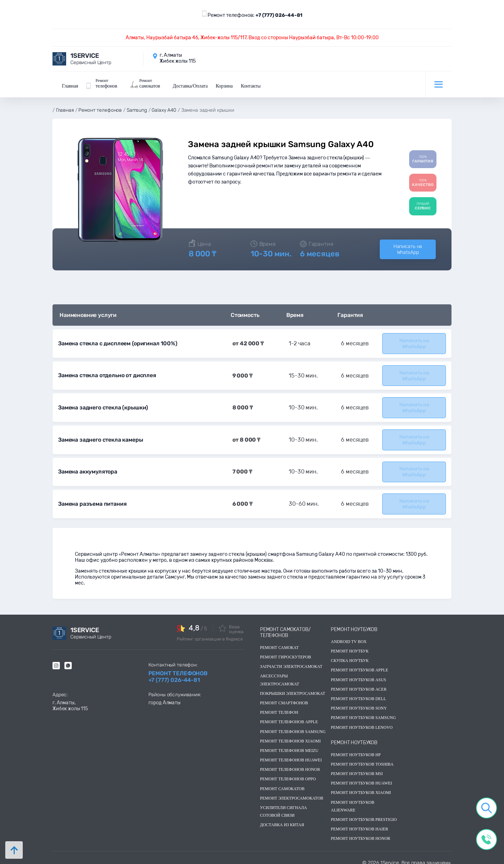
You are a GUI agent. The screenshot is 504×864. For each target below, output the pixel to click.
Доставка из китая (282, 819)
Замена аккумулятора (87, 467)
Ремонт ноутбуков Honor (360, 832)
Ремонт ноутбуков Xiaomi (361, 787)
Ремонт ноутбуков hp (356, 749)
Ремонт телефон (279, 706)
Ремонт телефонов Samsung (293, 725)
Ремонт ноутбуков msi (357, 768)
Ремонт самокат (279, 642)
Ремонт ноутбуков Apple (359, 664)
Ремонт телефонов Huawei (291, 754)
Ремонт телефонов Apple (289, 716)
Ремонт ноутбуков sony (359, 702)
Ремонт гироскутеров (286, 651)
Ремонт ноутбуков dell (358, 693)
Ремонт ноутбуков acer (359, 683)
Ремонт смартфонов (284, 697)
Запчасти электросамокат (291, 661)
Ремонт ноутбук (350, 645)
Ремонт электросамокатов (292, 792)
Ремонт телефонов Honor (290, 763)
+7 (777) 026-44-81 (279, 15)
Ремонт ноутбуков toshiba (362, 758)
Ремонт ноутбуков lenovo (362, 721)
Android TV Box (349, 636)
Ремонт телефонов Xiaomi (290, 735)
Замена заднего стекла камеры (100, 435)
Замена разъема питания (92, 498)
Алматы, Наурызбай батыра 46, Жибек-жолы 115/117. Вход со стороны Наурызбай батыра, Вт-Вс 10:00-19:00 (252, 38)
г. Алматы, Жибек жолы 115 (70, 700)
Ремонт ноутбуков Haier (359, 823)
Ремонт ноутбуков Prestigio (364, 814)
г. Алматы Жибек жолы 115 (178, 58)
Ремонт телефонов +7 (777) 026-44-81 (178, 671)
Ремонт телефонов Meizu (289, 745)
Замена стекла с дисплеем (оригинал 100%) (117, 341)
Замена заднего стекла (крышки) (101, 404)
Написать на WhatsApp (408, 247)
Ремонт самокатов (282, 783)
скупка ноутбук (350, 655)
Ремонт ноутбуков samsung (363, 712)
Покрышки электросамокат (293, 687)
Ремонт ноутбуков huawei (361, 777)
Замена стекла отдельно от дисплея (107, 372)
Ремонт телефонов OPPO (288, 773)
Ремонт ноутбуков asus (358, 674)
